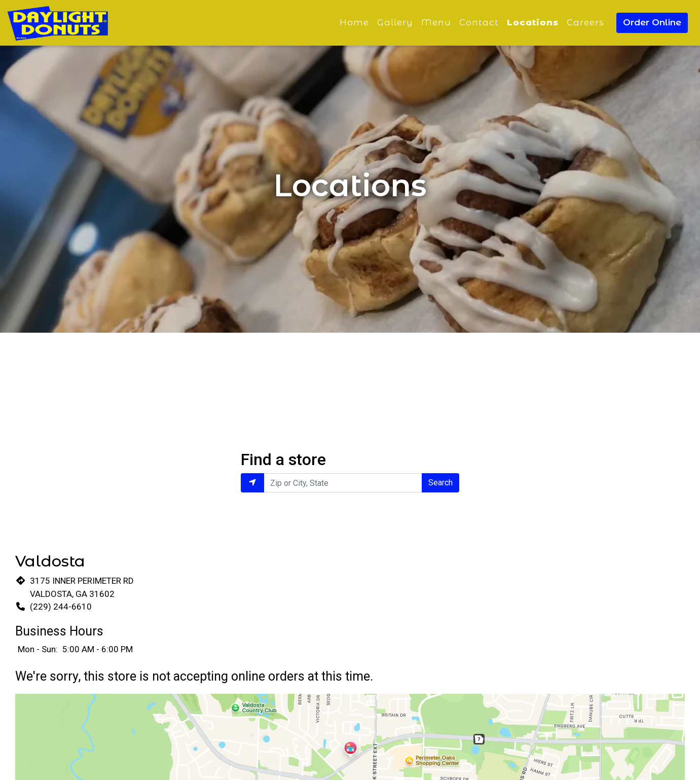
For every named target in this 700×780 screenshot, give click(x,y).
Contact (479, 22)
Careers (585, 22)
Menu (436, 22)
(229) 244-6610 (61, 607)
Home (354, 22)
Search (440, 483)
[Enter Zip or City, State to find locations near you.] (343, 483)
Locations (533, 22)
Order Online (652, 22)
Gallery (395, 22)
